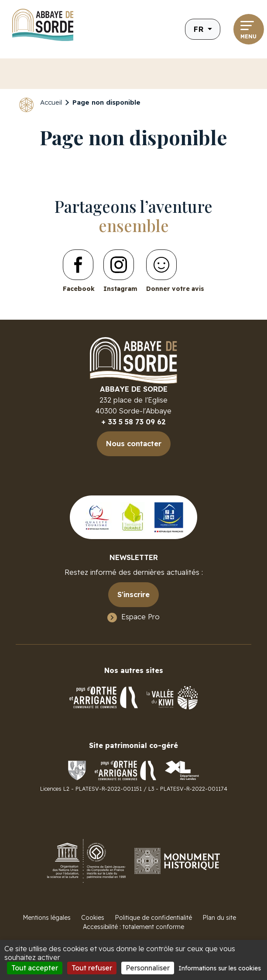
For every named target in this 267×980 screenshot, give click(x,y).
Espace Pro (140, 616)
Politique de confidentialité (153, 918)
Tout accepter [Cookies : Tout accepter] (35, 968)
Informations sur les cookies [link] (220, 968)
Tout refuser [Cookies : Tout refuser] (92, 968)
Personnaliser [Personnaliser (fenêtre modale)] (148, 968)
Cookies (93, 918)
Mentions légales (47, 918)
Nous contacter (134, 443)
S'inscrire (133, 594)
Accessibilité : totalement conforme (133, 927)
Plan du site (219, 918)
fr (200, 29)
